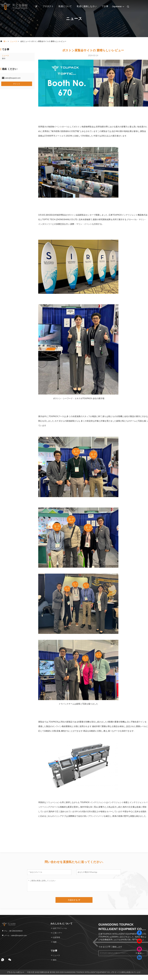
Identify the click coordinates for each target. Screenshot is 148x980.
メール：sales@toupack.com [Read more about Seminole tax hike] (14, 935)
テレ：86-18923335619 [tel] (12, 931)
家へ (5, 41)
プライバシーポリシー (16, 972)
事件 (4, 59)
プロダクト (48, 6)
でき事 (105, 6)
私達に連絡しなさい (87, 6)
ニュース (14, 41)
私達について (65, 6)
